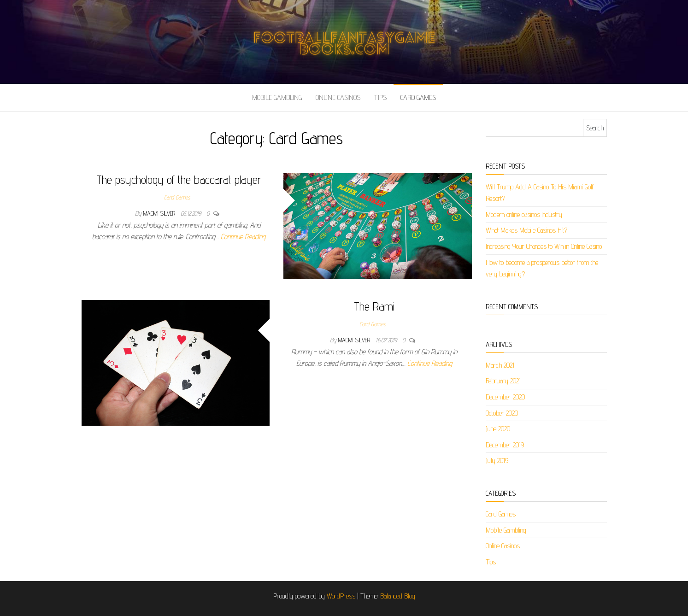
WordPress (341, 596)
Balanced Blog (398, 596)
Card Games (418, 97)
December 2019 (505, 445)
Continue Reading (243, 237)
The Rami (374, 306)
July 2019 (497, 461)
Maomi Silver (160, 213)
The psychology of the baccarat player (179, 179)
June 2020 (498, 429)
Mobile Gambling (277, 97)
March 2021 (500, 365)
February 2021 (503, 381)
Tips (380, 97)
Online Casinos (338, 97)
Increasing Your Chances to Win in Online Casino (544, 246)
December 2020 (505, 397)
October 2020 (502, 413)
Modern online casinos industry (524, 214)
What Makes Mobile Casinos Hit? (526, 230)
